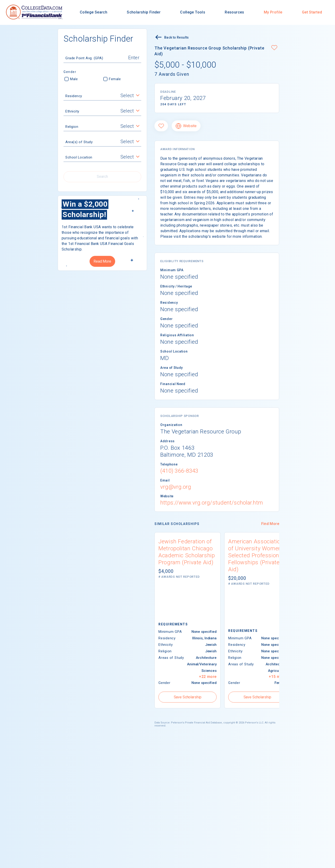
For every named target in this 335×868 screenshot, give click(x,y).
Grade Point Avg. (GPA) (84, 58)
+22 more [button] (208, 677)
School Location (79, 157)
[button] (274, 48)
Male (71, 79)
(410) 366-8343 (179, 471)
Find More (270, 524)
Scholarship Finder (144, 12)
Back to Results (172, 38)
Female (112, 79)
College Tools (193, 12)
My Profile (273, 12)
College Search (94, 12)
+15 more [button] (278, 677)
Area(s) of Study (79, 142)
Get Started (312, 12)
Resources (234, 12)
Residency (74, 96)
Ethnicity (72, 111)
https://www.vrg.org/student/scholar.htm (212, 503)
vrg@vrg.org (176, 487)
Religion (72, 127)
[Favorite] (161, 126)
